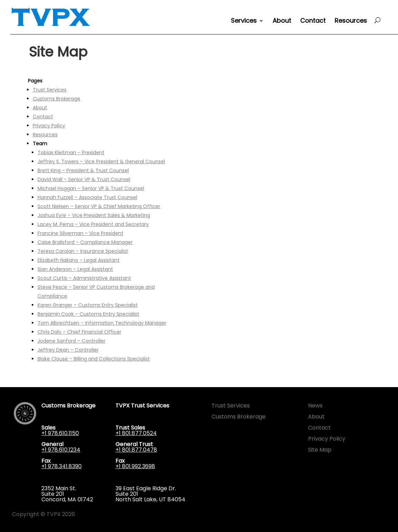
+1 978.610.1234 (61, 450)
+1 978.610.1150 (60, 433)
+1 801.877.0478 (136, 450)
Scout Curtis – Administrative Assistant (84, 278)
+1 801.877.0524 (136, 433)
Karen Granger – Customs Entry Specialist (88, 305)
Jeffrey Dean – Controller (68, 350)
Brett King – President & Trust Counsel (83, 170)
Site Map (320, 450)
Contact (313, 22)
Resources (351, 22)
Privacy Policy (49, 126)
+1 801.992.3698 (135, 466)
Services (244, 22)
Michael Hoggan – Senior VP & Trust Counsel (91, 188)
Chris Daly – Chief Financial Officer (79, 332)
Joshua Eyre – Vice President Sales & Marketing (94, 215)
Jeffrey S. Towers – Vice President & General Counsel (101, 161)
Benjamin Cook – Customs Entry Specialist (88, 314)
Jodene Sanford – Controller (72, 341)
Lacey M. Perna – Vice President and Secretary (93, 224)
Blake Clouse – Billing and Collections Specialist (94, 359)
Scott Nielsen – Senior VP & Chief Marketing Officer (99, 206)
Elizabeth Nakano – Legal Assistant (79, 260)
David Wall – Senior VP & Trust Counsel (84, 179)
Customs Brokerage (57, 99)
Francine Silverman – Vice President (80, 233)
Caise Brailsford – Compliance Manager (85, 242)
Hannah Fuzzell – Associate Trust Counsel (87, 197)
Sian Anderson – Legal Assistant (75, 269)
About (282, 22)
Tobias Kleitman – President (71, 152)
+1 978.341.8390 (62, 466)
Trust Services (50, 90)
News (315, 406)
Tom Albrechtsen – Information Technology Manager (102, 323)
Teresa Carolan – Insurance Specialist (83, 251)
